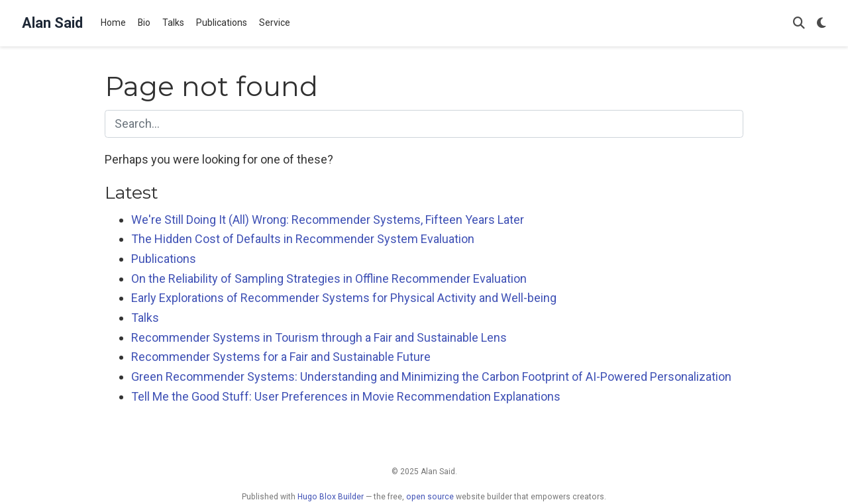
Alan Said (52, 23)
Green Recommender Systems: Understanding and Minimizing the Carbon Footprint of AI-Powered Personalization (431, 377)
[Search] (799, 24)
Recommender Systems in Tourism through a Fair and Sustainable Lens (319, 337)
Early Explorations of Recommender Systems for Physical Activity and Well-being (344, 298)
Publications (164, 259)
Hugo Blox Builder (331, 497)
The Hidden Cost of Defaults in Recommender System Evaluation (303, 239)
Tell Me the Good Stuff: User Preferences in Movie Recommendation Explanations (346, 396)
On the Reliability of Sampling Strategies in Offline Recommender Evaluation (329, 278)
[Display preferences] (821, 24)
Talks (145, 318)
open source (430, 497)
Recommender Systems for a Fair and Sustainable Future (281, 357)
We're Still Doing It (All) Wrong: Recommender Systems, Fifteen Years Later (328, 220)
